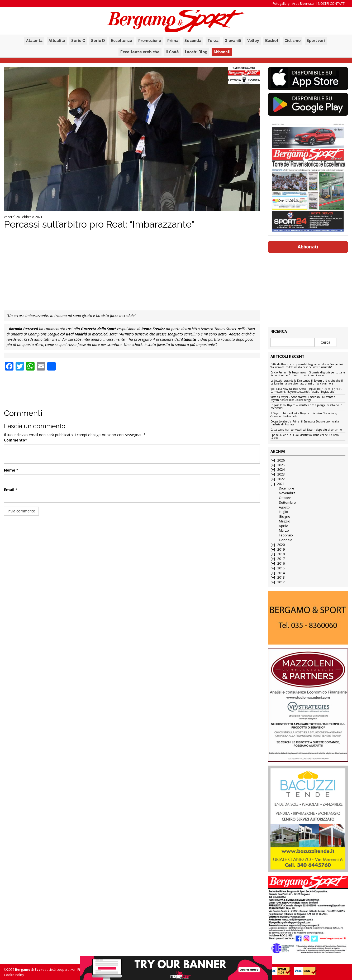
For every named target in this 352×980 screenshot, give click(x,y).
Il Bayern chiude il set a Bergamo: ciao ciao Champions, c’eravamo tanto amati (304, 415)
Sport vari (316, 41)
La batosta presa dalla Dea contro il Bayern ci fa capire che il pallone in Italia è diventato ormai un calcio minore (307, 382)
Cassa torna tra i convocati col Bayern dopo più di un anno (306, 430)
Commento (15, 440)
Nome (10, 470)
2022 (281, 479)
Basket (272, 41)
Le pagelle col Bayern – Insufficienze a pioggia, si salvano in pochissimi (306, 407)
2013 (281, 577)
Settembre (287, 503)
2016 (281, 563)
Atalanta (34, 41)
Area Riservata (303, 4)
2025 (281, 465)
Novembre (287, 493)
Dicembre (287, 488)
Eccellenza (122, 41)
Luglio (284, 512)
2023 (281, 474)
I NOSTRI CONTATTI (331, 4)
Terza (213, 41)
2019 (281, 549)
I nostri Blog (196, 52)
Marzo (284, 530)
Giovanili (233, 41)
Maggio (285, 521)
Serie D (98, 41)
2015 (281, 568)
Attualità (57, 41)
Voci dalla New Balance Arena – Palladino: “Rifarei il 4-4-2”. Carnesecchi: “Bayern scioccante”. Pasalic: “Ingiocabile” (306, 390)
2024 (281, 470)
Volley (253, 41)
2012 (281, 582)
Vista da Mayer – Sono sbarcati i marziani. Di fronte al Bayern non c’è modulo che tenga (303, 399)
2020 (281, 545)
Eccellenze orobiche (140, 52)
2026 (281, 460)
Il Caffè (172, 52)
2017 (281, 559)
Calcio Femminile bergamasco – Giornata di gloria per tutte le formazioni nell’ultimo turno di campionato (308, 374)
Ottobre (285, 498)
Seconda (193, 41)
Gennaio (286, 540)
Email (9, 490)
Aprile (284, 526)
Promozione (150, 41)
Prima (173, 41)
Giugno (285, 517)
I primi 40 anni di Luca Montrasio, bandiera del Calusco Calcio (305, 437)
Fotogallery (281, 4)
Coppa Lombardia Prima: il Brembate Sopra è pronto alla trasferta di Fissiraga (305, 423)
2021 (281, 484)
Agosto (284, 507)
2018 (281, 554)
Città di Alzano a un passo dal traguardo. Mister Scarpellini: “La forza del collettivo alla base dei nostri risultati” (307, 366)
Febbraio (286, 535)
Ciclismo (292, 41)
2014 (281, 573)
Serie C (78, 41)
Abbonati (222, 52)
